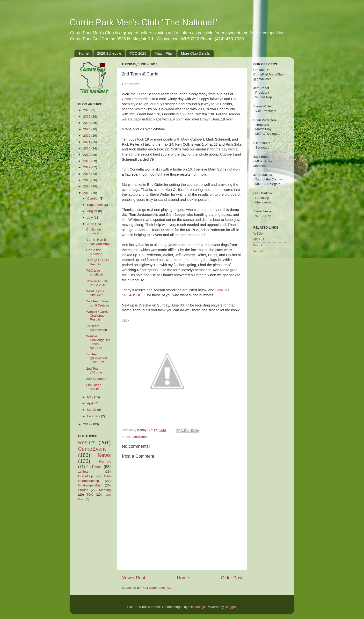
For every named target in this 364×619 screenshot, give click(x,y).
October (93, 198)
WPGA (258, 251)
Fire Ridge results (94, 387)
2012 (87, 424)
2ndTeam (140, 437)
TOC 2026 (138, 53)
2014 (87, 186)
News (104, 455)
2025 (87, 116)
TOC (90, 495)
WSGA (258, 234)
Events (105, 462)
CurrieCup (86, 476)
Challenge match (94, 231)
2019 (87, 155)
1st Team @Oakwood (97, 328)
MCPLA (259, 239)
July (90, 218)
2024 (87, 123)
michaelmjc (197, 607)
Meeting (105, 490)
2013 (87, 193)
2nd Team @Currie (94, 370)
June (91, 224)
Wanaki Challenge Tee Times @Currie (98, 342)
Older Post (232, 578)
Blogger (230, 607)
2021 (87, 142)
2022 (87, 136)
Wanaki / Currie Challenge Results (98, 316)
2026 (87, 110)
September (95, 205)
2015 (87, 180)
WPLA (258, 245)
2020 (87, 148)
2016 (87, 174)
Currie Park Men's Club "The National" (143, 22)
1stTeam (84, 472)
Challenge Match (91, 485)
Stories (83, 490)
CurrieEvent (92, 449)
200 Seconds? (97, 379)
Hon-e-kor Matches (94, 252)
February (94, 416)
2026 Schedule (109, 53)
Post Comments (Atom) (159, 588)
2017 (87, 167)
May (91, 397)
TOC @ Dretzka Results (98, 262)
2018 (87, 161)
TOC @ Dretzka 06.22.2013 (98, 283)
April (91, 403)
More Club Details (195, 53)
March (92, 410)
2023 (87, 129)
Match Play (164, 53)
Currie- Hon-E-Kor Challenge (98, 242)
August (93, 211)
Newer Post (133, 578)
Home (84, 53)
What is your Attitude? (95, 293)
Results (87, 443)
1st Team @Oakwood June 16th (97, 358)
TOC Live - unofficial (95, 272)
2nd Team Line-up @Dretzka (98, 303)
